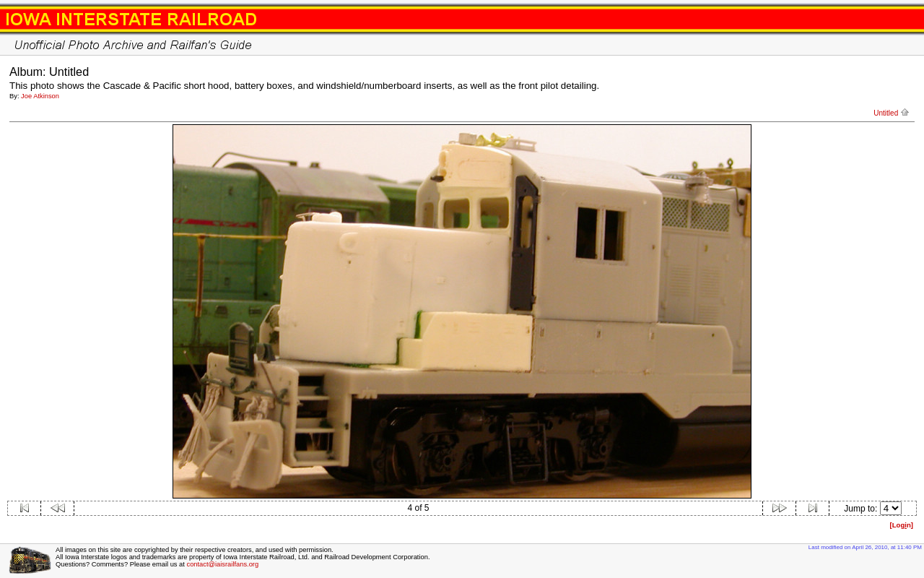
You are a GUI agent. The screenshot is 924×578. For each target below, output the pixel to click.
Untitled (892, 113)
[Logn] (901, 525)
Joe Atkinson (40, 96)
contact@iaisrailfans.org (222, 564)
